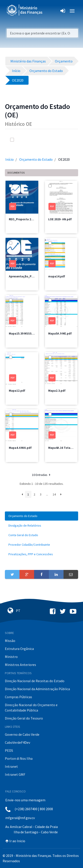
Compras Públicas (18, 697)
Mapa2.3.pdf (57, 391)
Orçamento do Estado (36, 159)
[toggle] (18, 140)
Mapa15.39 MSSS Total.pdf (27, 333)
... (47, 494)
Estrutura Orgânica (19, 649)
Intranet (11, 766)
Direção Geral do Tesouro (24, 718)
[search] (52, 140)
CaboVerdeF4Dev (17, 742)
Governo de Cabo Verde (22, 734)
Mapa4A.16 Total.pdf (63, 448)
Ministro (11, 657)
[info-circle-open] (60, 140)
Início (10, 159)
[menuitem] (41, 516)
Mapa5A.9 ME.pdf (60, 333)
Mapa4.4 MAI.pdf (20, 448)
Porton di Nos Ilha (19, 758)
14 (54, 494)
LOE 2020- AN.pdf (60, 219)
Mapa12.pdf (17, 391)
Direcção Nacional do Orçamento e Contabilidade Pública (31, 708)
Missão (10, 641)
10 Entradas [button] (41, 475)
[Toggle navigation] (49, 11)
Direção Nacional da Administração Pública (37, 689)
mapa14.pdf (57, 276)
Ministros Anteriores (20, 665)
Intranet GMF (15, 774)
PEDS (9, 750)
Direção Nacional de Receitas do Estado (35, 681)
